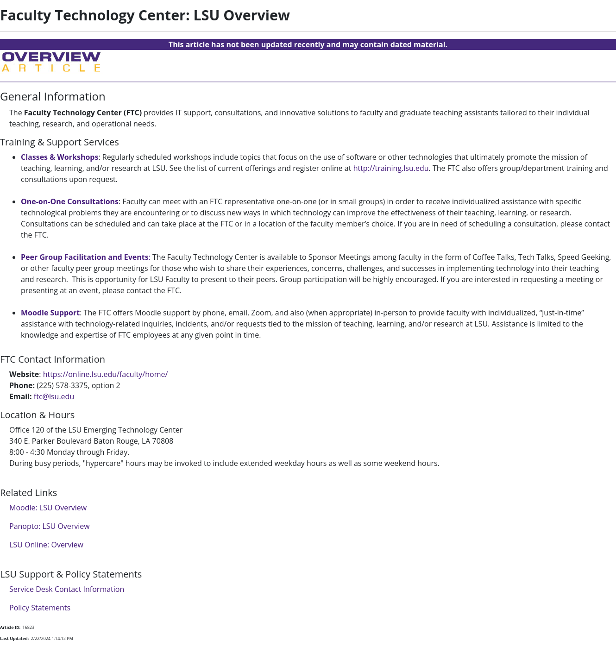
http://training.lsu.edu (391, 168)
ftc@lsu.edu (54, 396)
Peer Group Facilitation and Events (85, 257)
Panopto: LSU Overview (50, 526)
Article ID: (10, 627)
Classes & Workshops (60, 157)
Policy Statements (40, 608)
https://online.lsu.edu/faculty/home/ (106, 374)
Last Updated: (14, 638)
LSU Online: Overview (46, 545)
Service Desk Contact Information (67, 589)
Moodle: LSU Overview (48, 508)
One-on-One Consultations (70, 201)
